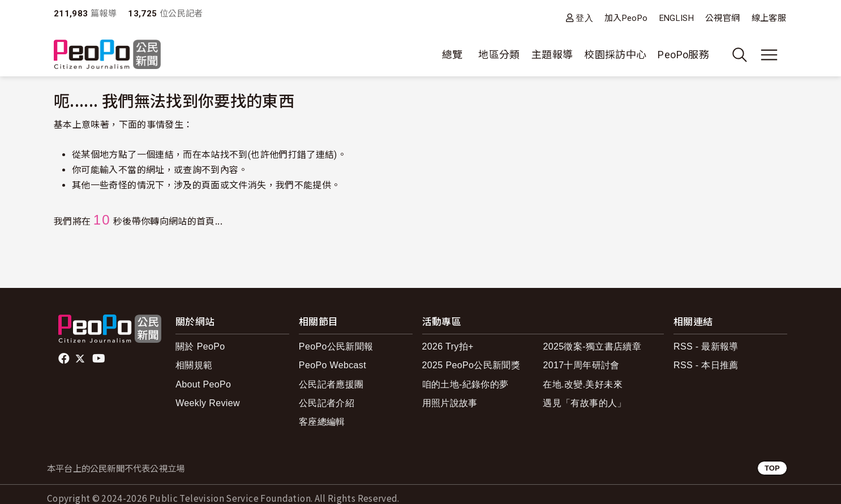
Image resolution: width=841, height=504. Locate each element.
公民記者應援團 (331, 384)
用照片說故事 (450, 403)
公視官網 (722, 18)
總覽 (452, 55)
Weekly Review (208, 403)
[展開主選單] (769, 55)
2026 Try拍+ (448, 346)
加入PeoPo (626, 18)
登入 (584, 18)
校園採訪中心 (615, 55)
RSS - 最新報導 (706, 346)
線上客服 (769, 18)
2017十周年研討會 (581, 365)
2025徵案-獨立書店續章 (592, 346)
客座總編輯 (322, 422)
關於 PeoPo (200, 346)
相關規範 (194, 365)
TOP (772, 468)
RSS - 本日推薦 (706, 365)
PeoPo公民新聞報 (336, 346)
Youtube (100, 359)
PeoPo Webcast (332, 365)
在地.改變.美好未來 (583, 384)
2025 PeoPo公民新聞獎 (471, 365)
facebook (65, 359)
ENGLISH (677, 18)
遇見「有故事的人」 (584, 403)
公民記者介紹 (327, 403)
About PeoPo (203, 384)
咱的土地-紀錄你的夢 (465, 384)
